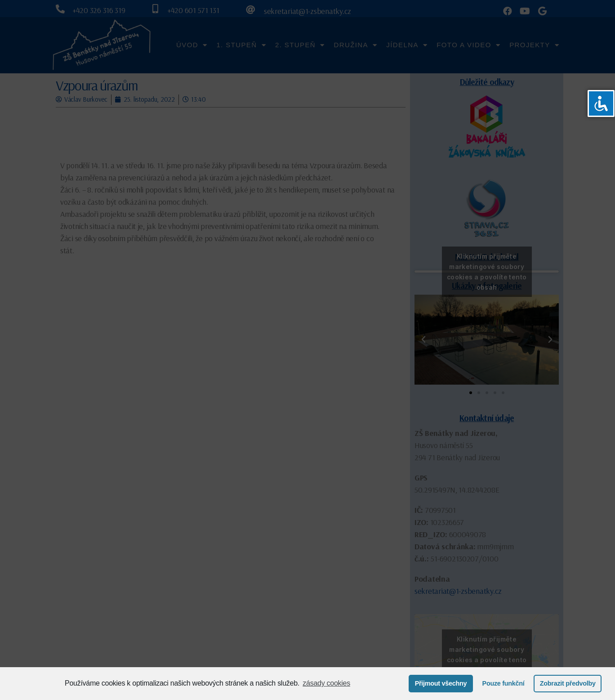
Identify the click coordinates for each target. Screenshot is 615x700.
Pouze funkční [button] (504, 683)
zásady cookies (326, 683)
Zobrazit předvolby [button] (568, 683)
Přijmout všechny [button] (441, 683)
